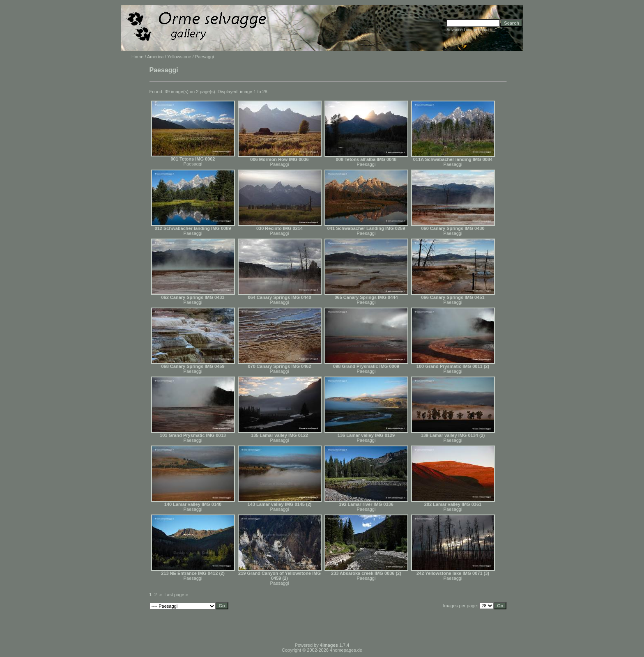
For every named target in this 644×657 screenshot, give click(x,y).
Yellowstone (179, 57)
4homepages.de (346, 650)
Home (137, 57)
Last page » (176, 595)
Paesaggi (193, 164)
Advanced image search (468, 30)
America (155, 57)
